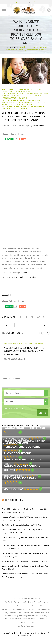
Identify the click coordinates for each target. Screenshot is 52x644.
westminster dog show (33, 344)
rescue (12, 106)
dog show (18, 344)
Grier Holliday (38, 125)
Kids (24, 102)
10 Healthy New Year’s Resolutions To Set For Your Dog (25, 561)
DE (24, 2)
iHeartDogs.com (14, 500)
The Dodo (22, 109)
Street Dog (12, 109)
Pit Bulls (23, 104)
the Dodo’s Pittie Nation (26, 277)
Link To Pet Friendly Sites (30, 633)
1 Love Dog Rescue (17, 453)
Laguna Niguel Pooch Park (24, 428)
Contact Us (45, 633)
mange (29, 102)
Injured (20, 100)
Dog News (34, 94)
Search (42, 413)
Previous (8, 325)
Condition (10, 94)
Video (29, 109)
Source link (7, 295)
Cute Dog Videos (23, 94)
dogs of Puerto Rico (15, 96)
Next (45, 325)
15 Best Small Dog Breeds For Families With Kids (22, 525)
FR (21, 2)
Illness (13, 100)
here (25, 273)
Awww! (27, 89)
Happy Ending (14, 98)
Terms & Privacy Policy (27, 635)
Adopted (15, 47)
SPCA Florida (13, 489)
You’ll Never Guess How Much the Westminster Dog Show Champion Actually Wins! (24, 351)
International (15, 102)
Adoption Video (17, 89)
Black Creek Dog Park (20, 478)
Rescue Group (32, 106)
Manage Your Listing (11, 633)
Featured (29, 96)
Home (7, 47)
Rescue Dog (21, 106)
